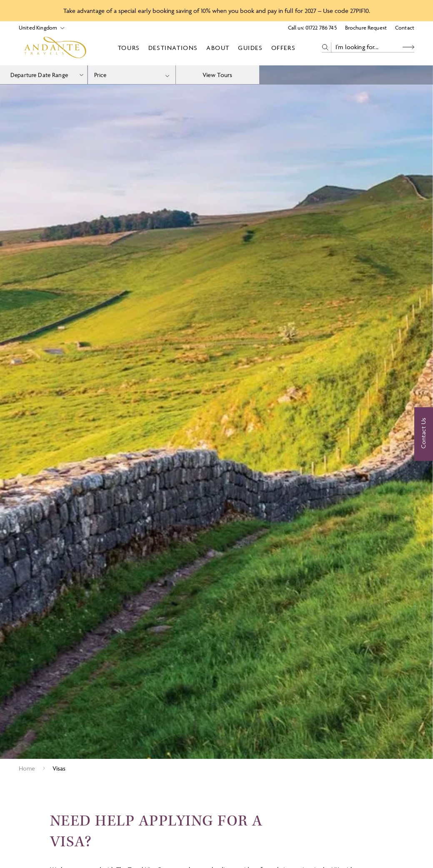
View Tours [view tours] (218, 75)
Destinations (173, 48)
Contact (405, 27)
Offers (284, 48)
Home (27, 768)
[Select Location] (38, 28)
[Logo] (55, 47)
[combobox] (132, 75)
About (218, 48)
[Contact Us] (424, 434)
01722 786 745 (321, 27)
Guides (250, 48)
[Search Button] (408, 47)
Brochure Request (366, 27)
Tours (129, 48)
